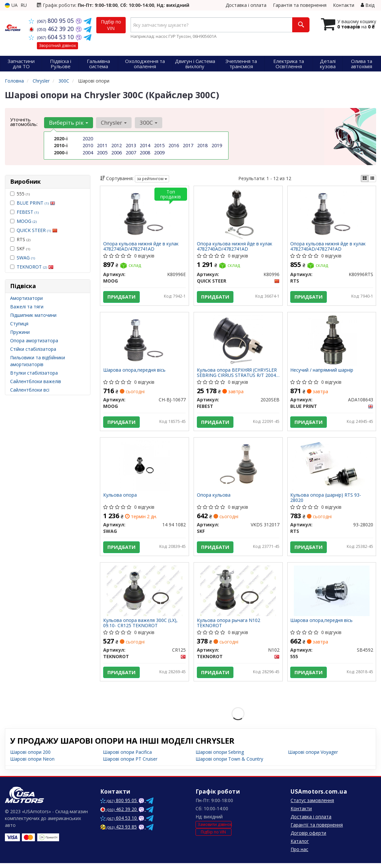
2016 (174, 145)
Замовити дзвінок (214, 829)
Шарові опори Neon (32, 764)
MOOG (27, 221)
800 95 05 (52, 21)
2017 (188, 145)
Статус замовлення (312, 805)
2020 (88, 139)
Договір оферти (308, 838)
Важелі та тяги (27, 307)
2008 (145, 152)
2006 (117, 152)
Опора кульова (214, 498)
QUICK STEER (37, 230)
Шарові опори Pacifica (127, 757)
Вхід (368, 5)
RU (24, 5)
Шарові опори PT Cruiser (130, 764)
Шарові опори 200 (30, 757)
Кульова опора (120, 498)
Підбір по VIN (111, 25)
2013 (131, 145)
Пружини (20, 332)
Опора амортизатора (34, 341)
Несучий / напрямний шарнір (322, 372)
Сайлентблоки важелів (36, 381)
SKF (20, 248)
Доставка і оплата (246, 5)
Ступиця (19, 324)
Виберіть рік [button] (68, 123)
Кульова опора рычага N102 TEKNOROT (229, 627)
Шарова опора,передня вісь (135, 372)
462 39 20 (52, 29)
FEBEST (28, 212)
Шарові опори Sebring (220, 757)
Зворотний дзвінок (57, 46)
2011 (102, 145)
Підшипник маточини (33, 315)
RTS (20, 239)
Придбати (122, 297)
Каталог (300, 846)
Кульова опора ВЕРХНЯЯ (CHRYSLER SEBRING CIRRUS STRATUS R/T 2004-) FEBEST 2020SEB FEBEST (237, 374)
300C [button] (147, 123)
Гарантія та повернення (300, 5)
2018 (202, 145)
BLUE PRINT (36, 203)
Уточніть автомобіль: (24, 122)
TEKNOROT (35, 267)
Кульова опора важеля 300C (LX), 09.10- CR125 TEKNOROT (141, 627)
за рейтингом (152, 179)
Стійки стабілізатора (33, 349)
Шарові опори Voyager (313, 757)
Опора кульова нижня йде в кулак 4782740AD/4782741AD (141, 247)
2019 (217, 145)
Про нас (299, 854)
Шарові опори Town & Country (229, 764)
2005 (102, 152)
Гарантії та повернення (317, 830)
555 (20, 194)
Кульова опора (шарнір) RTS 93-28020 (326, 500)
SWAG (26, 258)
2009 (159, 152)
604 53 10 (52, 37)
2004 (88, 152)
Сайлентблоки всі (30, 390)
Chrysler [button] (113, 123)
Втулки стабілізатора (34, 373)
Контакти (344, 5)
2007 (131, 152)
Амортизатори (26, 298)
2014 (145, 145)
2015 (159, 145)
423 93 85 (119, 832)
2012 (117, 145)
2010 (88, 145)
